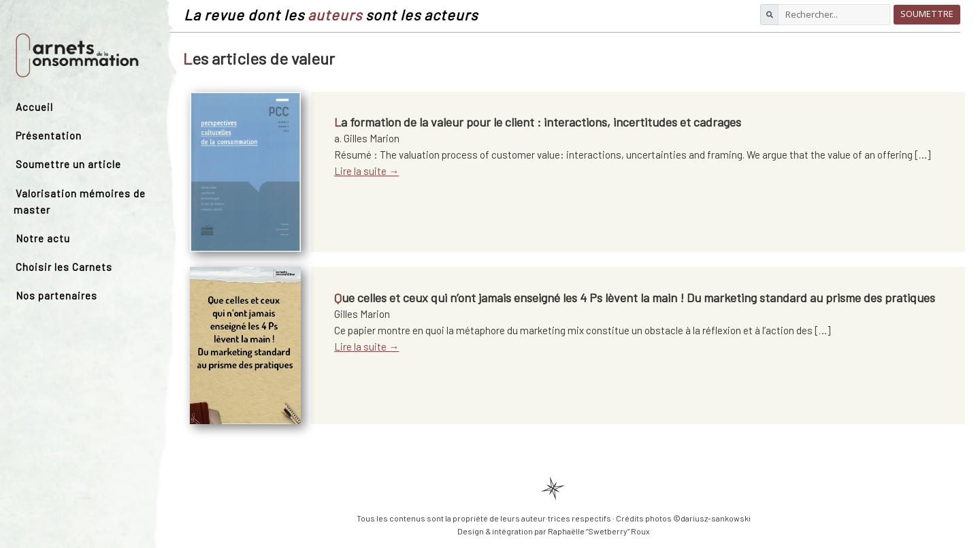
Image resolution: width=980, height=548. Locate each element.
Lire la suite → (366, 171)
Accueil (34, 107)
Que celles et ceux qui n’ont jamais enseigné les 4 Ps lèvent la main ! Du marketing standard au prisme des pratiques (635, 297)
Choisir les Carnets (64, 267)
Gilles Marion (362, 314)
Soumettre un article (68, 164)
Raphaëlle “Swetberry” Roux (599, 531)
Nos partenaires (56, 295)
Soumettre (927, 14)
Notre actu (43, 238)
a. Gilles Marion (367, 138)
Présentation (49, 135)
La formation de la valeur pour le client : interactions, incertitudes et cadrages (538, 122)
